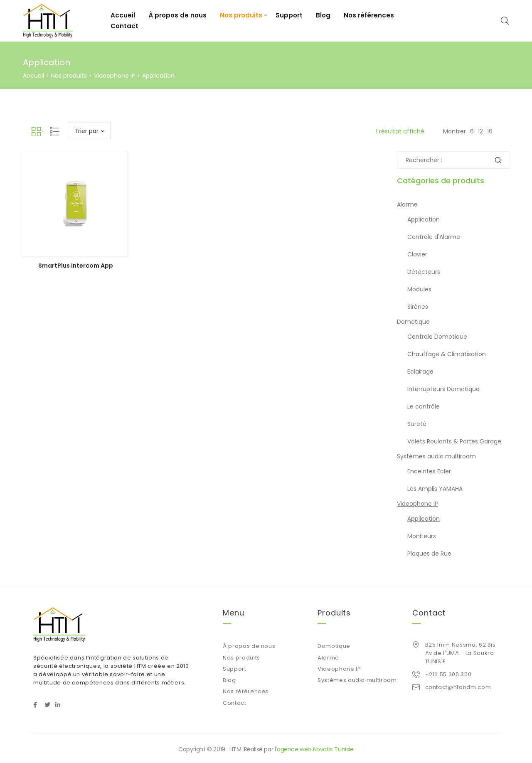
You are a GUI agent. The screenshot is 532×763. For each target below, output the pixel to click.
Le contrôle (424, 406)
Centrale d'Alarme (434, 237)
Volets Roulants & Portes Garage (454, 441)
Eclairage (420, 372)
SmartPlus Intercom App (76, 266)
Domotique (413, 322)
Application (424, 219)
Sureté (417, 424)
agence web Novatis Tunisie (315, 749)
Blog (323, 15)
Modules (419, 289)
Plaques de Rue (429, 554)
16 (490, 131)
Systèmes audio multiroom (436, 456)
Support (289, 15)
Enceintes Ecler (429, 471)
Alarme (407, 204)
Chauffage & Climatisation (447, 354)
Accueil (123, 15)
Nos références (369, 15)
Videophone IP (115, 76)
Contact (124, 26)
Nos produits (241, 15)
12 (480, 131)
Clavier (417, 254)
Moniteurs (422, 536)
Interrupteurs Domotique (443, 389)
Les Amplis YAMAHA (435, 489)
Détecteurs (424, 272)
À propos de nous (177, 15)
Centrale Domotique (437, 337)
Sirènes (418, 307)
